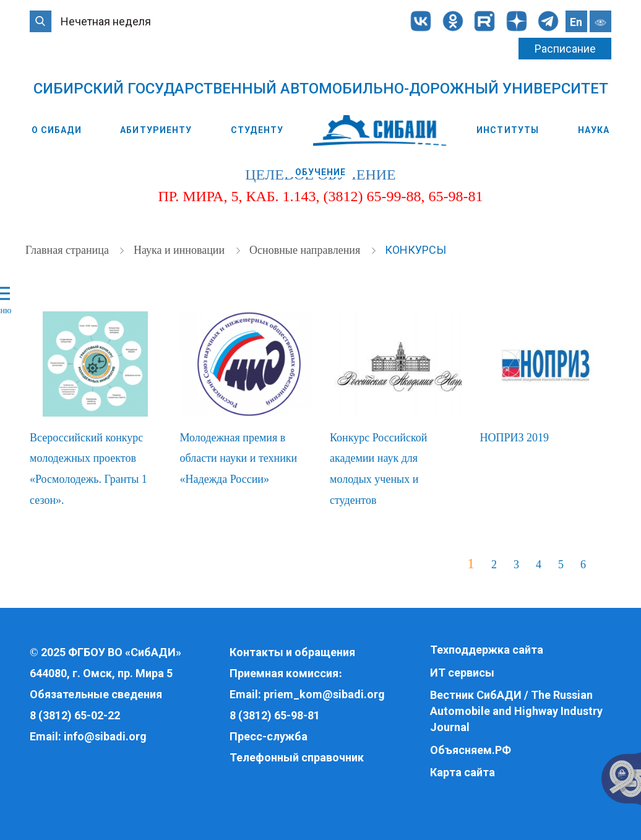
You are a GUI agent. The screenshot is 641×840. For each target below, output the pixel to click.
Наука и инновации (181, 250)
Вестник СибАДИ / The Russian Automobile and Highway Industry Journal (516, 711)
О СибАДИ (57, 130)
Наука (594, 130)
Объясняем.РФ (471, 750)
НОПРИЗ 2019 (515, 438)
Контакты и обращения (292, 652)
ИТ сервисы (462, 673)
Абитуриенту (156, 130)
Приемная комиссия (284, 673)
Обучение (321, 172)
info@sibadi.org (105, 736)
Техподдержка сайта (487, 650)
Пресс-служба (269, 736)
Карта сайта (462, 772)
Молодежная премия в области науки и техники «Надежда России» (239, 459)
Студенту (257, 130)
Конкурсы (415, 250)
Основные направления (306, 250)
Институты (508, 130)
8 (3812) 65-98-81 (275, 715)
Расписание (565, 49)
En (576, 22)
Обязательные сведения (96, 694)
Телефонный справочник (297, 757)
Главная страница (68, 250)
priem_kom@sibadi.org (324, 694)
